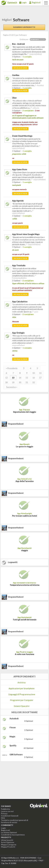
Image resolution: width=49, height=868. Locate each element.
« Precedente (12, 368)
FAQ (3, 818)
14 (20, 378)
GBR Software (16, 754)
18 (6, 382)
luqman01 (13, 562)
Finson (13, 727)
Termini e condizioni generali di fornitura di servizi (15, 821)
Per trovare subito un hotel (25, 516)
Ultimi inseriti (7, 840)
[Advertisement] (20, 780)
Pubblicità (5, 809)
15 (27, 378)
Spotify (13, 745)
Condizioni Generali (10, 816)
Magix (12, 736)
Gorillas (16, 75)
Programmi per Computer (22, 700)
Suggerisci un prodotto (24, 27)
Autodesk (14, 718)
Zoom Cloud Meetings (22, 136)
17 (40, 378)
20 (20, 382)
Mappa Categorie (9, 845)
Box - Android (18, 44)
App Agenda (18, 201)
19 (13, 382)
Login (24, 2)
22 (34, 382)
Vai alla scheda (20, 68)
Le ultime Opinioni (9, 832)
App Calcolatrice (20, 301)
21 (27, 382)
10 (34, 373)
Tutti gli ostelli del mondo (25, 620)
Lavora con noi (7, 811)
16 (34, 378)
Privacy (4, 813)
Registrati (36, 2)
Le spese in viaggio (24, 446)
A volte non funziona (24, 654)
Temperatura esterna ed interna (25, 585)
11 (40, 373)
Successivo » (12, 387)
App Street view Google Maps (26, 234)
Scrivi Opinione (8, 842)
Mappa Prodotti (8, 847)
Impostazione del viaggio (25, 412)
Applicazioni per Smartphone (22, 688)
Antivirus (22, 682)
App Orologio (18, 333)
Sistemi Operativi (22, 706)
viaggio (24, 550)
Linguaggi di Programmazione (22, 694)
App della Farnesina (25, 481)
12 (6, 378)
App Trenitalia (19, 265)
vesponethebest (16, 424)
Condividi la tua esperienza (13, 835)
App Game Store (20, 169)
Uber (14, 98)
